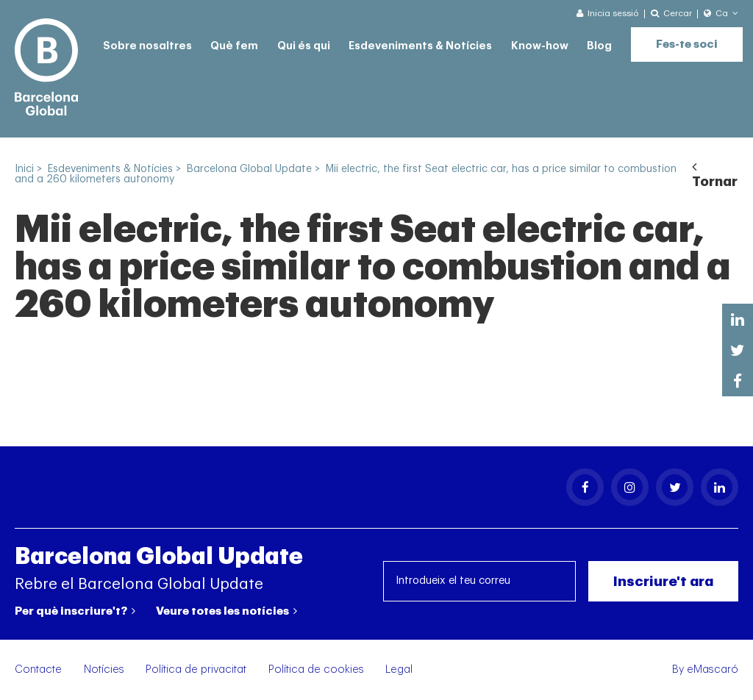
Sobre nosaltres (147, 46)
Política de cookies (316, 669)
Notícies (104, 669)
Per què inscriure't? (75, 611)
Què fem (234, 46)
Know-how (540, 46)
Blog (599, 46)
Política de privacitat (196, 669)
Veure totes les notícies (226, 611)
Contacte (38, 669)
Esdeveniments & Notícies (420, 46)
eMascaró (713, 669)
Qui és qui (304, 46)
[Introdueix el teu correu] (480, 581)
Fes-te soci (687, 44)
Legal (399, 669)
